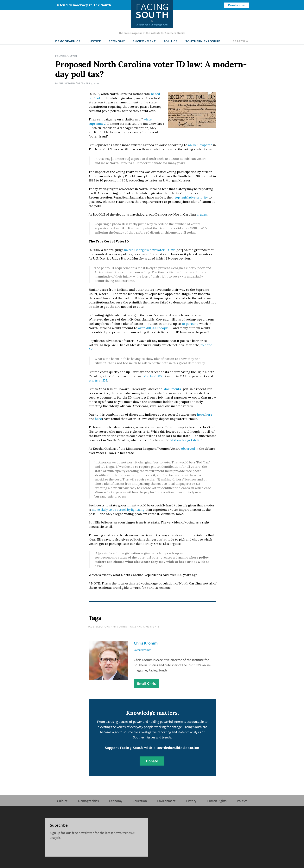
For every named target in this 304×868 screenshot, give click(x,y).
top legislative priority (191, 197)
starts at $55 (98, 380)
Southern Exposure (203, 41)
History (191, 801)
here (201, 414)
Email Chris (146, 683)
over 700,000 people (153, 328)
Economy (117, 41)
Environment (144, 41)
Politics (171, 41)
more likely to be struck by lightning (118, 510)
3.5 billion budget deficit (185, 440)
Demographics (68, 41)
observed (188, 449)
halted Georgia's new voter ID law (149, 250)
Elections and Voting (111, 627)
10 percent (190, 324)
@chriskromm (143, 650)
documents (172, 389)
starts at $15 (153, 376)
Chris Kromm (67, 83)
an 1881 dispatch (200, 145)
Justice (95, 41)
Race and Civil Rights (145, 627)
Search (241, 41)
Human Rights (217, 801)
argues (202, 214)
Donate (152, 761)
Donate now (236, 5)
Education (140, 801)
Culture (62, 801)
